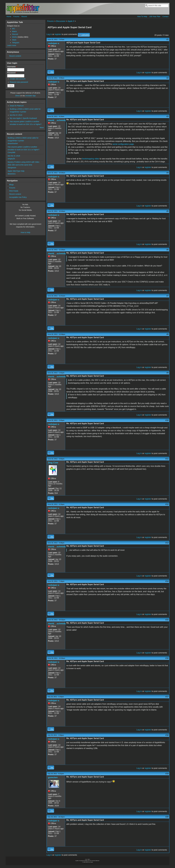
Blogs (11, 185)
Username (12, 67)
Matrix (14, 31)
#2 (167, 78)
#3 (167, 116)
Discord (15, 34)
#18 (167, 735)
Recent (24, 17)
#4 (167, 173)
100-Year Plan (155, 17)
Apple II (71, 21)
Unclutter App (30, 96)
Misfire (15, 37)
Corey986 (11, 152)
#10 (167, 420)
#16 (167, 658)
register (58, 34)
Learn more (12, 45)
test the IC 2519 (16, 115)
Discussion (61, 21)
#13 (167, 543)
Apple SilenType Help (16, 171)
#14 (167, 581)
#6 (167, 250)
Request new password (19, 82)
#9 (167, 373)
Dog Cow (53, 463)
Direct (18, 96)
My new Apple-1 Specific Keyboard (23, 118)
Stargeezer (12, 168)
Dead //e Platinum (17, 106)
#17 (167, 697)
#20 (167, 817)
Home (9, 17)
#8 (167, 334)
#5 (167, 211)
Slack (14, 40)
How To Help (142, 17)
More (42, 128)
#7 (167, 296)
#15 (167, 620)
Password (12, 73)
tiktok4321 (12, 174)
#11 (167, 459)
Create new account (18, 79)
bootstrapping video (91, 159)
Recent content (15, 56)
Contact (165, 17)
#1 (167, 40)
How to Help (25, 232)
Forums (16, 17)
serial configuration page (123, 144)
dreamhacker (13, 143)
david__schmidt (57, 120)
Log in (49, 34)
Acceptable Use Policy (18, 197)
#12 (167, 504)
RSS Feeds (14, 191)
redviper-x (54, 43)
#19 (167, 774)
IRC (14, 29)
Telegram (16, 43)
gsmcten (53, 777)
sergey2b (11, 159)
